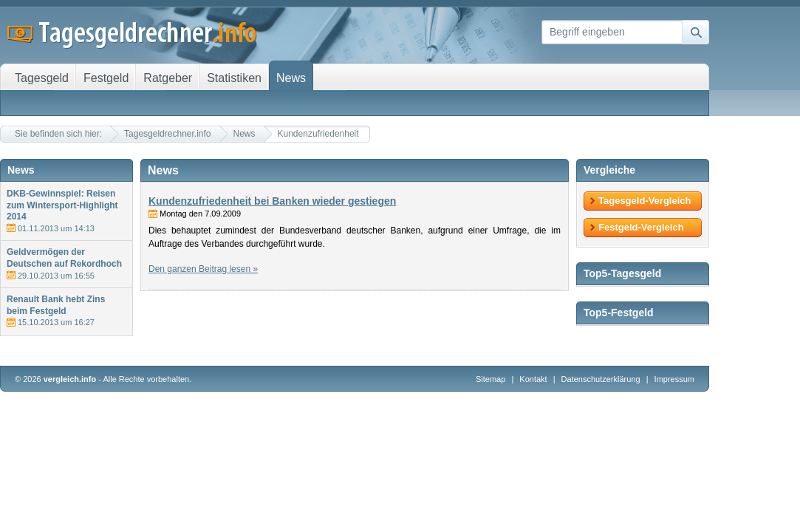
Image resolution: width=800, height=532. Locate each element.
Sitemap (490, 379)
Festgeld (106, 78)
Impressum (674, 379)
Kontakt (533, 379)
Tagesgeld (42, 78)
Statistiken (234, 78)
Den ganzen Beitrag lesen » (203, 269)
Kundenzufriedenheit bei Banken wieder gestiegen (272, 201)
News (245, 134)
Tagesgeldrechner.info (167, 134)
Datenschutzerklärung (602, 379)
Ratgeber (168, 78)
